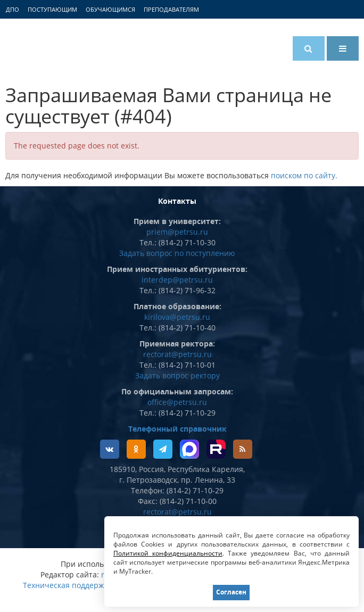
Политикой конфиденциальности (168, 553)
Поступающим (52, 9)
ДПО (13, 9)
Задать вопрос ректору (177, 375)
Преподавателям (171, 9)
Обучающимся (110, 9)
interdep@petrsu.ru (177, 280)
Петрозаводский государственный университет (45, 46)
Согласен (232, 592)
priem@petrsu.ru (177, 232)
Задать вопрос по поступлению (177, 253)
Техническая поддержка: (68, 585)
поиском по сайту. (304, 175)
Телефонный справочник (177, 429)
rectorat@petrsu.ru (177, 354)
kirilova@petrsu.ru (177, 317)
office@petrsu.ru (177, 402)
